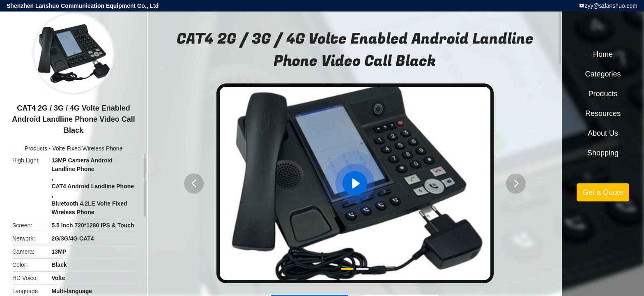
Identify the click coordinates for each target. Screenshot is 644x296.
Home (603, 54)
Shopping (603, 153)
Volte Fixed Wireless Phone (87, 148)
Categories (603, 74)
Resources (603, 113)
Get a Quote (603, 192)
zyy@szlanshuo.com (611, 6)
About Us (603, 133)
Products (36, 148)
